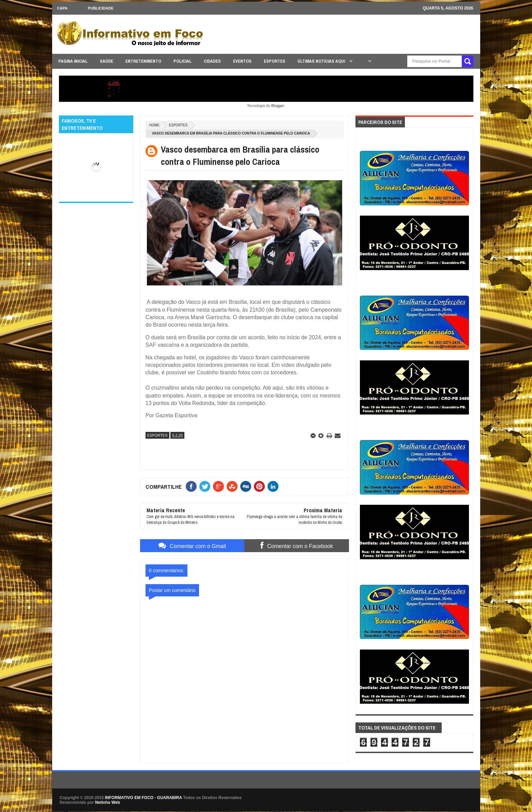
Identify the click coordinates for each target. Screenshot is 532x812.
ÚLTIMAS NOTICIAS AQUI (322, 61)
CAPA (62, 8)
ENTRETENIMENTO (143, 61)
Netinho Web (108, 802)
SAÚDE (107, 61)
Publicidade (101, 8)
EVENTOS (242, 61)
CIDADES (212, 61)
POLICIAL (183, 61)
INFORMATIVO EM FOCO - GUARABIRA (143, 798)
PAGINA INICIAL (73, 61)
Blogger (278, 106)
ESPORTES (275, 61)
